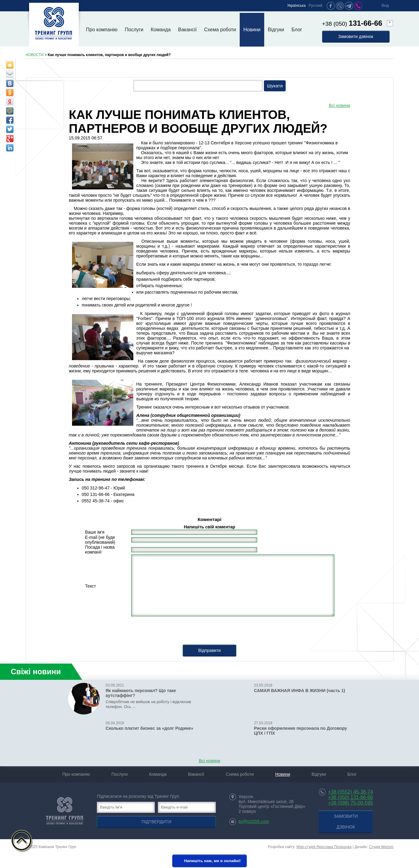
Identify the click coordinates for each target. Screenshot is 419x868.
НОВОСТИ (35, 55)
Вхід (385, 6)
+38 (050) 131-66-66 (350, 797)
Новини (252, 30)
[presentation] (210, 633)
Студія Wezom (381, 847)
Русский (316, 6)
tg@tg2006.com (254, 821)
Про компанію (102, 30)
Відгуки (276, 30)
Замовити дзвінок (356, 36)
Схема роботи (220, 30)
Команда (161, 30)
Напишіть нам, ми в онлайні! (209, 861)
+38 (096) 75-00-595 (350, 803)
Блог (297, 30)
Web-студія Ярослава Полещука (324, 847)
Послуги (134, 30)
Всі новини (340, 105)
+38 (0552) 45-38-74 (350, 792)
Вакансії (187, 30)
